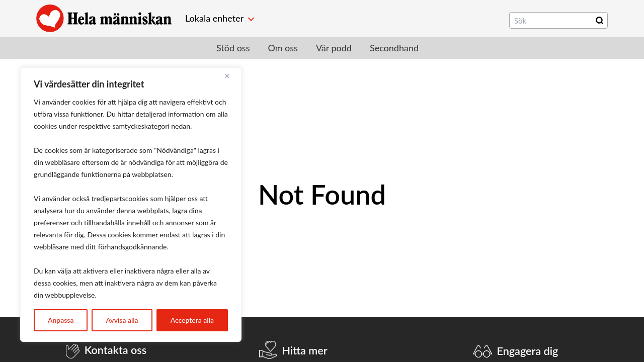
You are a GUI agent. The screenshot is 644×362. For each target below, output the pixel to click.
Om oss (283, 48)
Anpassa (61, 320)
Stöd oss (233, 48)
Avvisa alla (122, 320)
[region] (131, 205)
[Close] (231, 76)
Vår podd (334, 48)
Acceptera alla (192, 320)
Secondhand (394, 48)
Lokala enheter (214, 18)
